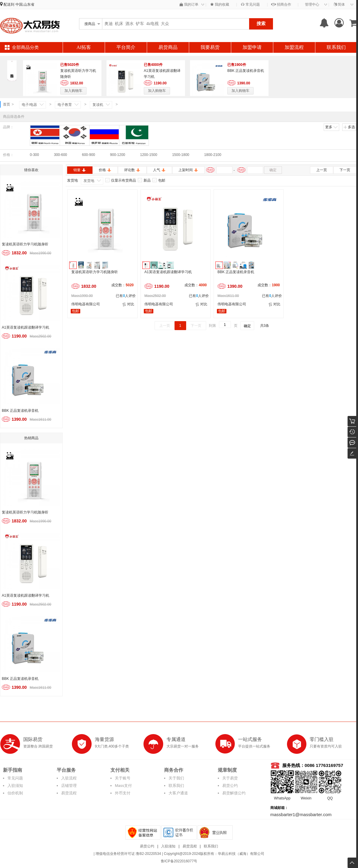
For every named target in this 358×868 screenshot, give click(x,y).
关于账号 (123, 778)
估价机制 (15, 793)
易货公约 (230, 786)
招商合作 (281, 4)
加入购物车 (73, 91)
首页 (7, 104)
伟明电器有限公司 (86, 304)
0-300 (34, 155)
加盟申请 (252, 47)
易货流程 (69, 793)
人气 (159, 170)
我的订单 (189, 4)
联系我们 (336, 47)
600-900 (89, 155)
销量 (80, 170)
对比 (128, 304)
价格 (105, 170)
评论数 (132, 170)
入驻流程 (69, 778)
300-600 (61, 155)
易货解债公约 (234, 793)
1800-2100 (213, 155)
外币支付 (123, 793)
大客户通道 (178, 793)
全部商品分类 (25, 47)
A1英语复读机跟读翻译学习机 (26, 327)
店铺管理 (69, 786)
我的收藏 (220, 4)
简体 (339, 4)
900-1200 (118, 155)
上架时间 (188, 170)
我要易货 (210, 47)
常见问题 (250, 4)
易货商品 (168, 47)
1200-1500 (149, 155)
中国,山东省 (25, 4)
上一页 (322, 170)
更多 (332, 127)
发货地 (89, 181)
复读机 (98, 105)
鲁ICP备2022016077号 (179, 861)
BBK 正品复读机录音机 (246, 71)
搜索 (261, 23)
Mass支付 (123, 786)
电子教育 (65, 105)
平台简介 (126, 47)
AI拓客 (84, 47)
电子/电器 (29, 105)
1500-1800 (181, 155)
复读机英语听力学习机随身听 (25, 244)
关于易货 (230, 778)
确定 (273, 170)
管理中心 (312, 4)
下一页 (345, 170)
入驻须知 (15, 786)
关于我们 (176, 778)
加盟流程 (294, 47)
